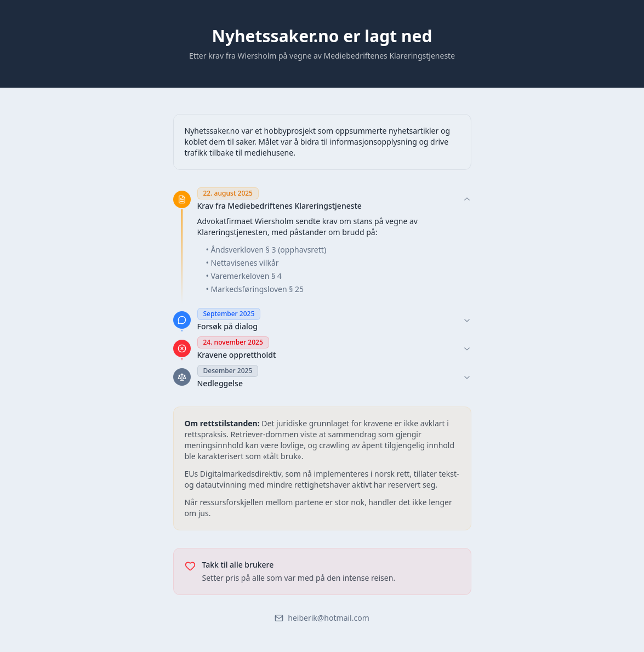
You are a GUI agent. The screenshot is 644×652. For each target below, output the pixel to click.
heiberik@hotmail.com (322, 618)
